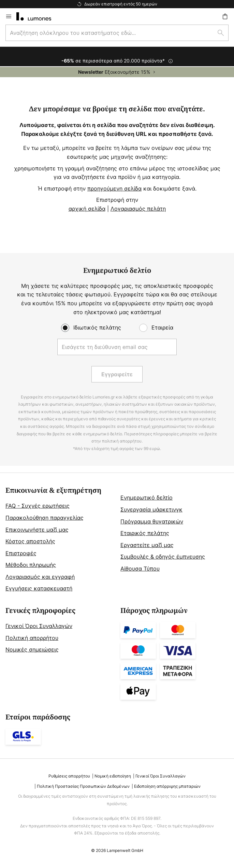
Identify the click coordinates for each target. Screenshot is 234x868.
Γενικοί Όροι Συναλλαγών (39, 626)
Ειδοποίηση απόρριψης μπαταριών (167, 786)
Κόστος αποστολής (30, 541)
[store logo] (38, 16)
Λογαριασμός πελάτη (138, 209)
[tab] (60, 540)
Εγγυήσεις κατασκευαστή (39, 588)
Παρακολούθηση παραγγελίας (45, 518)
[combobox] (117, 33)
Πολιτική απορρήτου (32, 638)
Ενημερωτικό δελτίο (147, 498)
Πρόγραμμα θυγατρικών (152, 521)
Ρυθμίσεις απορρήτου (69, 776)
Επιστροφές (21, 553)
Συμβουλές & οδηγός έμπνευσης (163, 557)
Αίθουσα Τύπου (140, 569)
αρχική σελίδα (87, 209)
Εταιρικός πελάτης (145, 533)
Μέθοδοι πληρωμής (31, 565)
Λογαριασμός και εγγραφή (40, 577)
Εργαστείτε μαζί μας (147, 545)
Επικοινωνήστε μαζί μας (37, 530)
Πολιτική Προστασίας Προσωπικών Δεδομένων (83, 786)
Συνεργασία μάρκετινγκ (151, 509)
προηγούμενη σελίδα (114, 188)
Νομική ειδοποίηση (113, 776)
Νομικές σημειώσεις (32, 649)
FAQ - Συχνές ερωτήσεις (38, 506)
